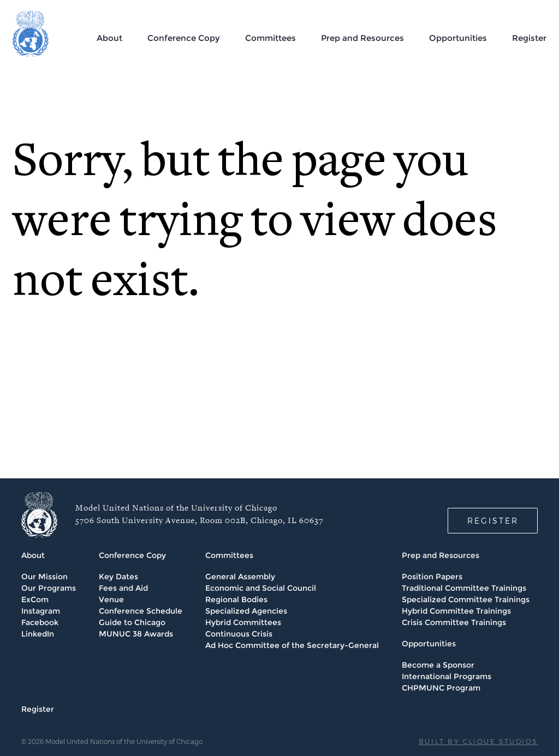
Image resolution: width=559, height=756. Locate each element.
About (109, 38)
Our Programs (49, 588)
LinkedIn (38, 634)
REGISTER (493, 521)
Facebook (40, 622)
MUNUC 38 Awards (136, 634)
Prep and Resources (362, 38)
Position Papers (432, 577)
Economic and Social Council (261, 588)
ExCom (35, 599)
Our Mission (44, 577)
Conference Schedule (141, 611)
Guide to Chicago (132, 622)
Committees (270, 38)
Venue (111, 599)
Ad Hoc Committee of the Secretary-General (292, 645)
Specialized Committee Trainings (466, 599)
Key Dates (118, 577)
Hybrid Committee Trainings (456, 611)
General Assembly (240, 577)
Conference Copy (184, 38)
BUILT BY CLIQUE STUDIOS (478, 741)
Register (529, 38)
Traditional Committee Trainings (464, 588)
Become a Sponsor (438, 665)
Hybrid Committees (243, 622)
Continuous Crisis (239, 634)
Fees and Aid (123, 588)
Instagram (41, 611)
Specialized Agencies (246, 611)
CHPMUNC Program (441, 688)
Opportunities (458, 38)
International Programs (447, 676)
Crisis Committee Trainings (454, 622)
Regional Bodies (236, 599)
